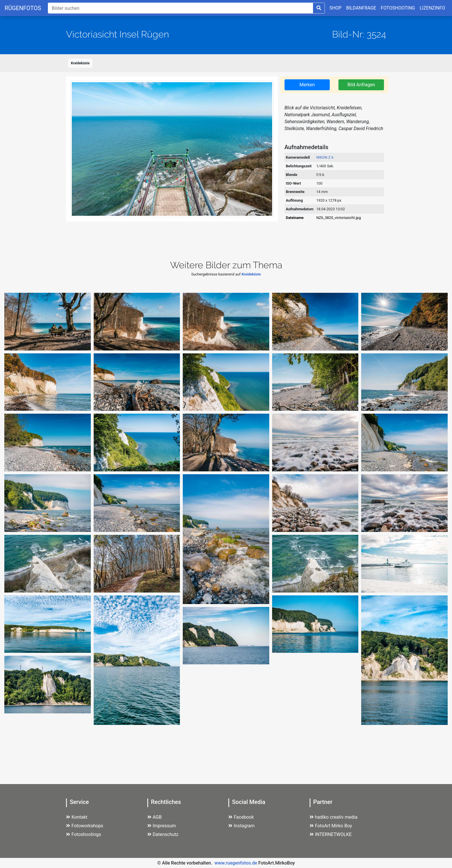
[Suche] (180, 8)
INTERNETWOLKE (331, 834)
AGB (155, 817)
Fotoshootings (84, 834)
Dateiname (295, 218)
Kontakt (77, 817)
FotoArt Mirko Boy (331, 826)
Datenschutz (163, 834)
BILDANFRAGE (361, 8)
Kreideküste (80, 63)
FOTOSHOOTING (398, 8)
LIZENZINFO (432, 8)
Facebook (241, 817)
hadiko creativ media (334, 817)
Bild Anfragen (361, 85)
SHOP (336, 8)
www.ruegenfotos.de (236, 863)
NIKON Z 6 (325, 157)
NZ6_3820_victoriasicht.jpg (339, 218)
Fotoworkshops (85, 826)
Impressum (162, 826)
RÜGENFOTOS (23, 8)
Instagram (241, 826)
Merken (307, 85)
